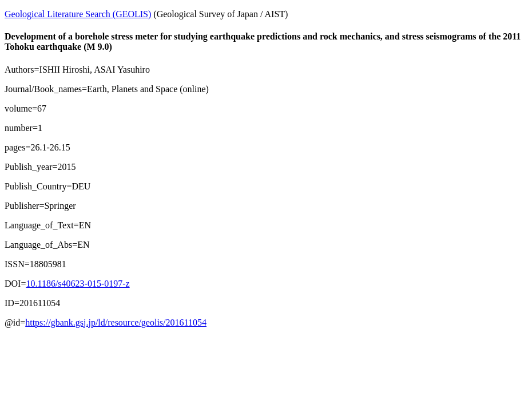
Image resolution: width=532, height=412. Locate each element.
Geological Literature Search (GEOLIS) (78, 14)
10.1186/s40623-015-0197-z (78, 284)
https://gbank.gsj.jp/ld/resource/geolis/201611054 (116, 322)
